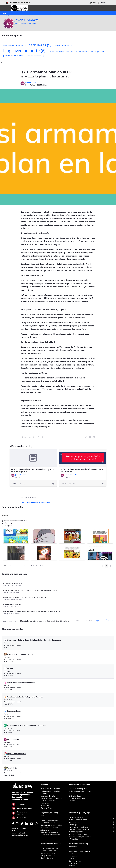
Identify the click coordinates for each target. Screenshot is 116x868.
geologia (102, 52)
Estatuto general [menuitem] (75, 825)
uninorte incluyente (35, 56)
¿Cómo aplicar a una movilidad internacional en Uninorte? (82, 470)
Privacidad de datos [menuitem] (76, 817)
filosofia (70, 52)
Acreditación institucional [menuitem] (78, 834)
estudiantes (57, 51)
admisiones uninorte (15, 46)
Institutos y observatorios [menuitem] (50, 791)
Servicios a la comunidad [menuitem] (50, 832)
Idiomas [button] (93, 3)
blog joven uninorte (24, 51)
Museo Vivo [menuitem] (45, 806)
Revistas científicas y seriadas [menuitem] (80, 791)
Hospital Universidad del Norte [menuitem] (52, 825)
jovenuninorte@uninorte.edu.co (26, 24)
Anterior (89, 621)
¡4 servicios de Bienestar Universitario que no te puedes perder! (33, 470)
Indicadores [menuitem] (73, 856)
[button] (110, 3)
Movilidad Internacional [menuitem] (49, 848)
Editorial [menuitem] (72, 794)
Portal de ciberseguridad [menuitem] (78, 820)
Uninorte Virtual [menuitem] (46, 808)
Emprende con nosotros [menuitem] (50, 828)
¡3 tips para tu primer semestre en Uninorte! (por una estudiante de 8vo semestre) (31, 590)
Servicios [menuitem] (72, 854)
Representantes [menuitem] (46, 803)
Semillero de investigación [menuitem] (78, 798)
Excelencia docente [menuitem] (48, 796)
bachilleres (40, 45)
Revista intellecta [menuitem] (75, 796)
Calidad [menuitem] (71, 859)
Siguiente (99, 621)
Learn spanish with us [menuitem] (49, 853)
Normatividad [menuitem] (74, 822)
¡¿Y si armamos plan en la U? (13, 583)
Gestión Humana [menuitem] (75, 861)
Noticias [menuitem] (72, 801)
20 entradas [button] (9, 566)
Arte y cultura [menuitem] (46, 830)
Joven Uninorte (27, 20)
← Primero (78, 621)
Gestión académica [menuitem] (48, 801)
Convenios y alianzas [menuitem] (48, 851)
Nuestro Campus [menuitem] (47, 858)
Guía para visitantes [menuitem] (48, 856)
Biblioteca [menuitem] (44, 794)
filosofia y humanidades (86, 52)
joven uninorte (14, 55)
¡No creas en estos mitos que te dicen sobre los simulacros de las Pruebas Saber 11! (32, 611)
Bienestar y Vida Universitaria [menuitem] (51, 798)
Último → (109, 621)
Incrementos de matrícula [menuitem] (78, 827)
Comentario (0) (28, 437)
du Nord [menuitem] (72, 866)
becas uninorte (63, 46)
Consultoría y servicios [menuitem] (49, 823)
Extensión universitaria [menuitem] (49, 820)
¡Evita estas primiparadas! (12, 604)
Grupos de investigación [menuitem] (78, 789)
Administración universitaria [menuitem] (79, 851)
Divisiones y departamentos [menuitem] (51, 789)
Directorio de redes (19, 829)
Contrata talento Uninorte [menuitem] (50, 835)
